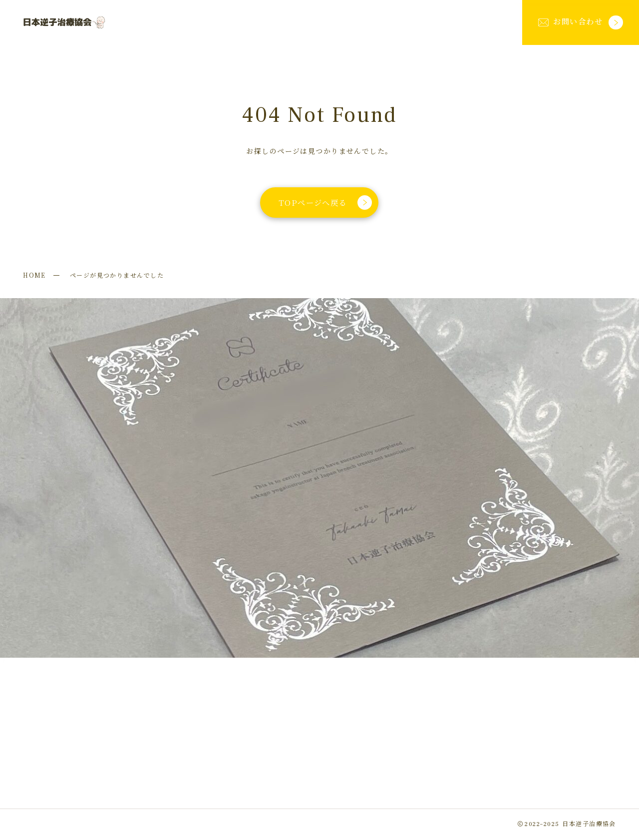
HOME (34, 275)
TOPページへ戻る (325, 203)
